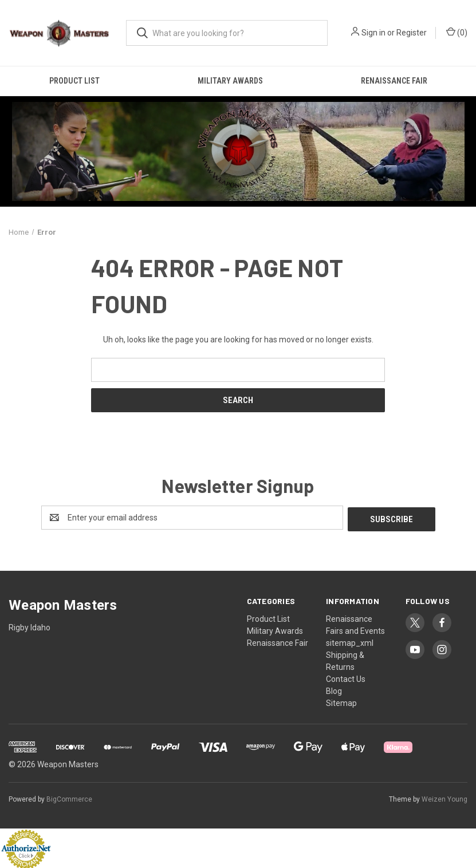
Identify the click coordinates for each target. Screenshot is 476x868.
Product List (74, 81)
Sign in (373, 33)
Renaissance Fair (394, 81)
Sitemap (341, 701)
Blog (334, 689)
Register (412, 33)
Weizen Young (444, 798)
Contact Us (346, 677)
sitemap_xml (350, 641)
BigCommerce (69, 798)
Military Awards (230, 81)
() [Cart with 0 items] (457, 32)
